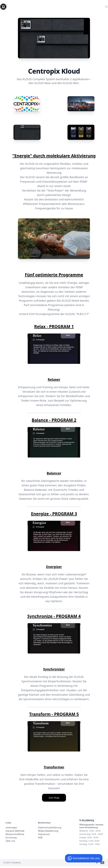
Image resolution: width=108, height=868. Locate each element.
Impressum (44, 834)
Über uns (10, 841)
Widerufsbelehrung (48, 831)
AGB (40, 838)
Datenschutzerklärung (50, 827)
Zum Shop (54, 798)
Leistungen (11, 827)
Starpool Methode (15, 831)
